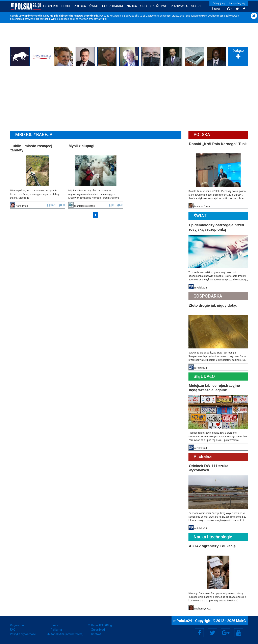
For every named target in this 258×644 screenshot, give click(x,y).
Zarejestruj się (237, 3)
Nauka (132, 6)
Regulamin (17, 625)
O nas (54, 625)
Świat (94, 6)
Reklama (56, 630)
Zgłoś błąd (98, 630)
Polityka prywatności (23, 634)
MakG (241, 621)
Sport (196, 6)
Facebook (199, 633)
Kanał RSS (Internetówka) (67, 634)
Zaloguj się (219, 3)
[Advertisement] (129, 98)
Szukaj (216, 9)
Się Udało (204, 376)
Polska (80, 6)
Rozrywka (179, 6)
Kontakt (96, 634)
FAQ (13, 630)
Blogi (66, 6)
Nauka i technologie (213, 537)
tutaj (104, 19)
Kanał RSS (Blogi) (102, 625)
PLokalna (203, 457)
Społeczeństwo (154, 6)
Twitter (212, 633)
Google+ (226, 633)
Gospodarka (113, 6)
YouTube (239, 633)
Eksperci (50, 6)
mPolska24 (183, 621)
